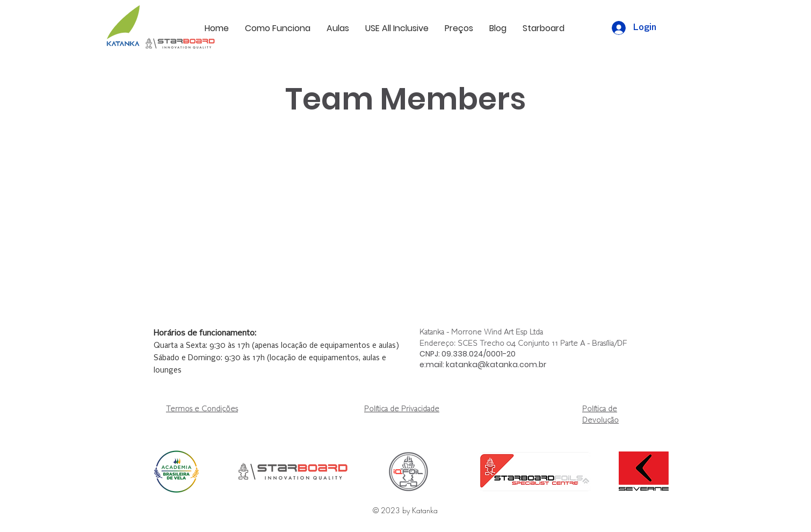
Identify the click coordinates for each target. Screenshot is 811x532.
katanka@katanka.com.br (496, 365)
